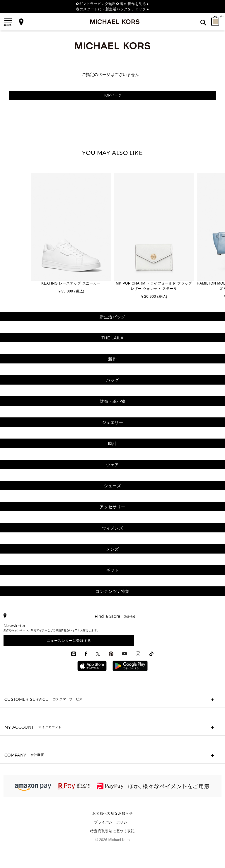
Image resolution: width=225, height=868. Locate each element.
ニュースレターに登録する (69, 641)
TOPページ (112, 95)
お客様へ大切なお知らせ (113, 813)
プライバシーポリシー (112, 822)
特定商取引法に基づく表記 (112, 831)
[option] (71, 234)
